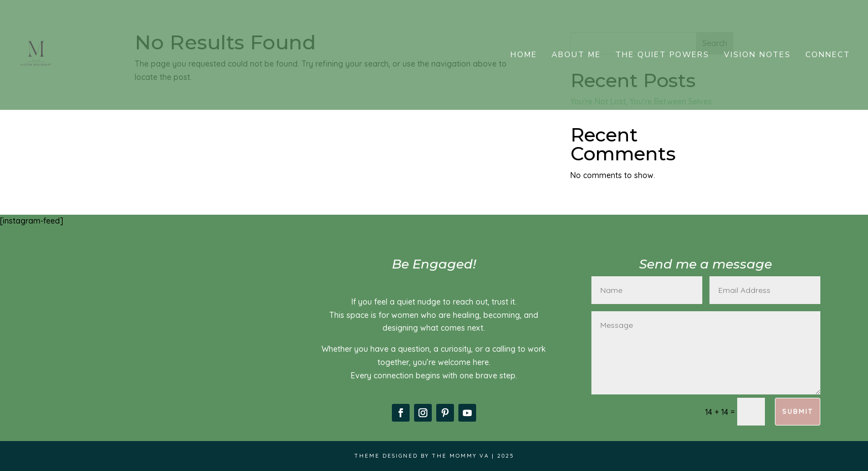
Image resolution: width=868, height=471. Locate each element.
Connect (828, 55)
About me (576, 55)
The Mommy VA (460, 456)
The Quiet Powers (662, 55)
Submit (798, 411)
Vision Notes (757, 55)
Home (524, 55)
